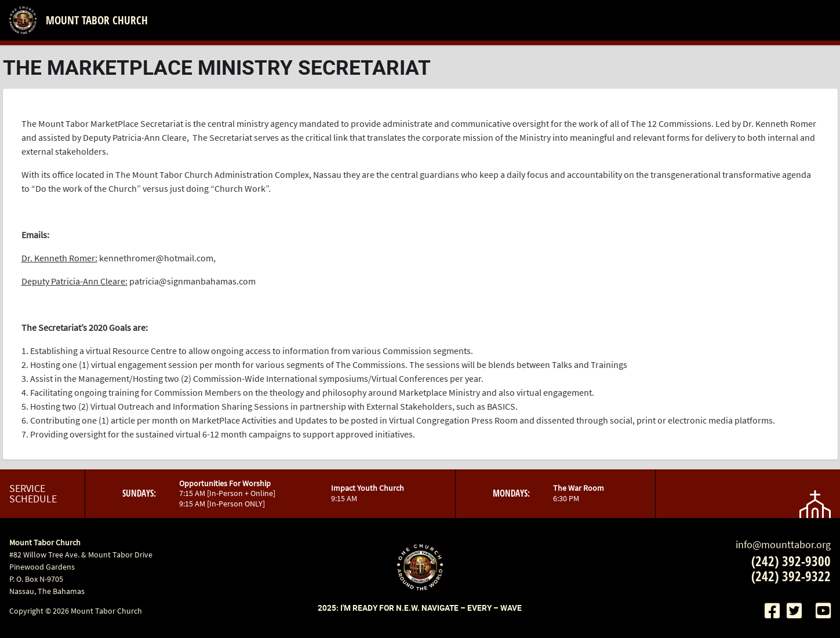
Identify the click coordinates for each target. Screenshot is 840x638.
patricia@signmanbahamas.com (192, 281)
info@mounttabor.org (783, 544)
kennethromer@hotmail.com (156, 258)
